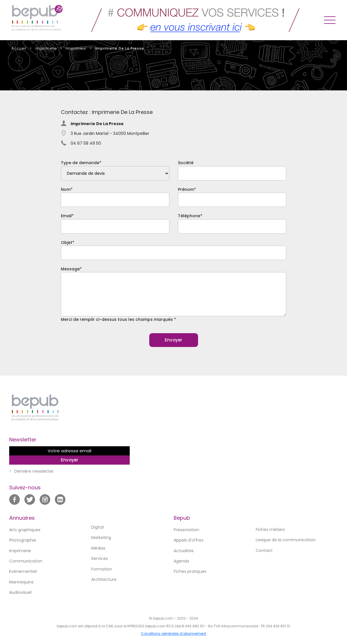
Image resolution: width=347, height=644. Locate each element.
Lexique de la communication (286, 540)
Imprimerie (20, 551)
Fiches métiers (270, 529)
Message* (173, 294)
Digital (97, 527)
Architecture (104, 579)
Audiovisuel (20, 592)
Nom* (115, 197)
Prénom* (232, 197)
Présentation (186, 530)
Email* (115, 223)
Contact (264, 550)
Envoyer (173, 340)
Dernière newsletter (34, 471)
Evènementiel (23, 571)
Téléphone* (232, 223)
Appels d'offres (189, 540)
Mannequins (21, 582)
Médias (98, 548)
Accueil (19, 48)
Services (100, 558)
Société (232, 170)
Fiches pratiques (190, 571)
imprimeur (76, 48)
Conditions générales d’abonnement (173, 634)
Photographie (23, 540)
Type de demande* (115, 170)
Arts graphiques (25, 530)
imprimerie (46, 48)
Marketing (101, 538)
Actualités (184, 551)
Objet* (173, 250)
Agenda (181, 561)
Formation (102, 569)
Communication (26, 561)
